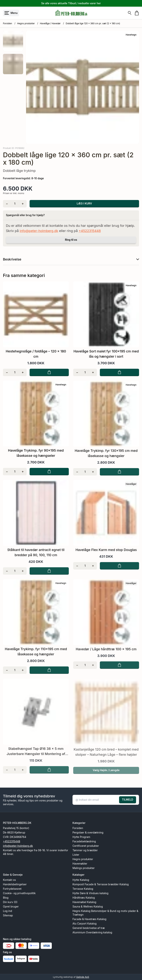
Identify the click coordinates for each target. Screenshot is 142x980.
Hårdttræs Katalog (84, 898)
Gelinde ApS (83, 977)
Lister (76, 855)
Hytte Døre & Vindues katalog (90, 893)
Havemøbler (80, 864)
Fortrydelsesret (12, 889)
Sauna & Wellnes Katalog (88, 906)
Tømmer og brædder (85, 850)
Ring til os (71, 240)
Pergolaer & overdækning (88, 832)
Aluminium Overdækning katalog (92, 932)
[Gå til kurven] (137, 13)
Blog (6, 898)
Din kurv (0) (10, 902)
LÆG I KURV (84, 203)
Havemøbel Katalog (84, 902)
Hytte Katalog (81, 880)
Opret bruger (11, 906)
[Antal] (15, 204)
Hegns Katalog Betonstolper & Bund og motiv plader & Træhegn (105, 913)
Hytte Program (81, 837)
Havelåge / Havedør (50, 23)
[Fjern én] (7, 204)
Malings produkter (84, 868)
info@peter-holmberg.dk (39, 231)
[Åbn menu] (11, 13)
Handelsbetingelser (15, 884)
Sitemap (8, 915)
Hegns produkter (26, 23)
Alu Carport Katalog (84, 923)
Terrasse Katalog (83, 889)
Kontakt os (9, 880)
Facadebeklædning (84, 841)
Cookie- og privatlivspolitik (19, 893)
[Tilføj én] (23, 204)
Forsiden (7, 23)
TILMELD (128, 800)
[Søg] (130, 13)
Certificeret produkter (86, 846)
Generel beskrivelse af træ (89, 928)
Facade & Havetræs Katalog (89, 919)
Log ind (7, 911)
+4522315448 (90, 231)
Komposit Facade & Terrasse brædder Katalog (101, 884)
